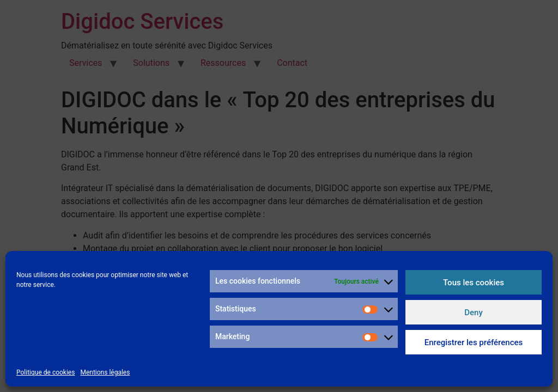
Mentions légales (105, 372)
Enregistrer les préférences (474, 342)
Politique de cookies (46, 372)
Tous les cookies (474, 283)
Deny (474, 313)
